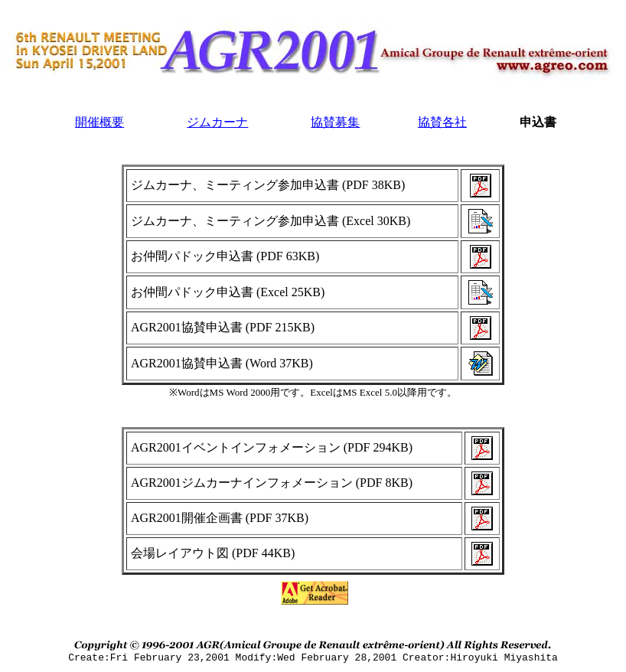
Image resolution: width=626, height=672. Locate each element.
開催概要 (99, 122)
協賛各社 (442, 122)
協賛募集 (335, 122)
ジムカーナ (217, 122)
